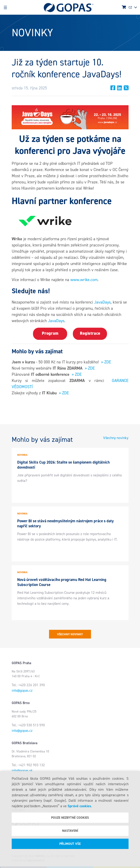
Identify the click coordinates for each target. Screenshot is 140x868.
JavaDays (102, 302)
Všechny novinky (116, 438)
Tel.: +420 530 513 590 (28, 725)
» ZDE (106, 362)
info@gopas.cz (22, 691)
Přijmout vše (70, 844)
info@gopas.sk (22, 771)
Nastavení (70, 831)
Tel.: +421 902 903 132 (28, 765)
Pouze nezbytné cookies (70, 818)
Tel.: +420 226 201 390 (28, 685)
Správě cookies (79, 806)
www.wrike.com (84, 280)
